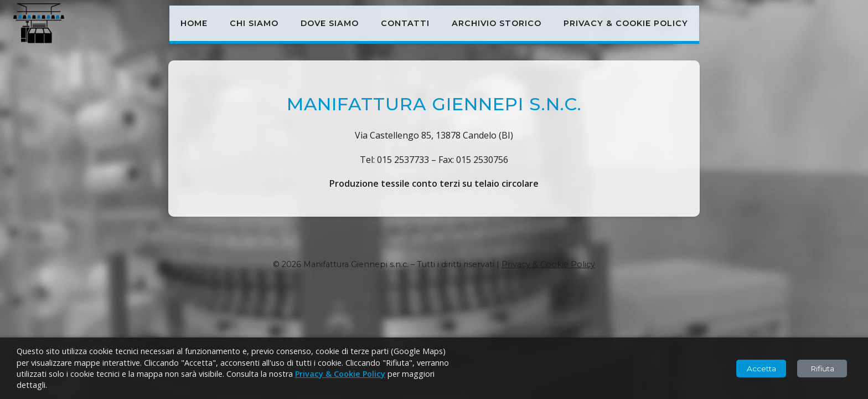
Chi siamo (254, 23)
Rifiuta (822, 369)
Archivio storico (497, 23)
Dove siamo (330, 23)
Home (194, 23)
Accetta (761, 369)
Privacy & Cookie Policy (626, 23)
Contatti (405, 23)
